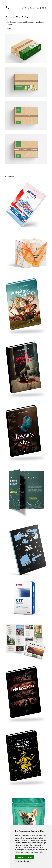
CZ (43, 8)
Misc (37, 8)
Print (27, 8)
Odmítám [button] (29, 857)
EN (46, 8)
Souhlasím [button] (20, 857)
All (23, 8)
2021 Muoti (9, 29)
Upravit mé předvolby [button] (23, 861)
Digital (32, 8)
